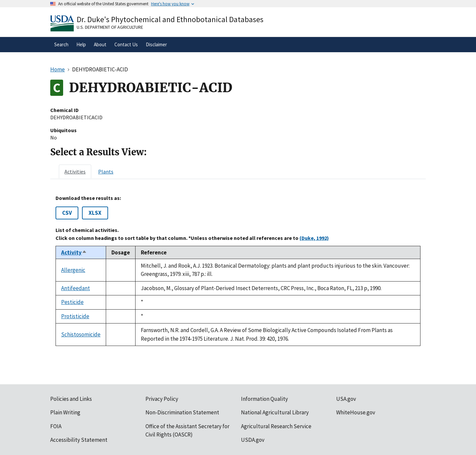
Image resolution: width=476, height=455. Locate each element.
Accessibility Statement (79, 440)
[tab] (75, 171)
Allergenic (73, 270)
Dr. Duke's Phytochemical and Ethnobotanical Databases (170, 19)
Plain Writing (65, 412)
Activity (74, 252)
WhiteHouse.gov (356, 412)
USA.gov (346, 399)
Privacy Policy (162, 399)
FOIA (56, 426)
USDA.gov (253, 440)
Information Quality (264, 399)
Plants (106, 171)
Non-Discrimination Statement (182, 412)
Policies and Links (71, 399)
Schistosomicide (81, 334)
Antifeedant (76, 288)
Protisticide (75, 316)
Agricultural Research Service (276, 426)
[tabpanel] (238, 270)
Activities (75, 171)
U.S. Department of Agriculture (110, 27)
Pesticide (72, 302)
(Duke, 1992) (314, 238)
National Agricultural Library (275, 412)
